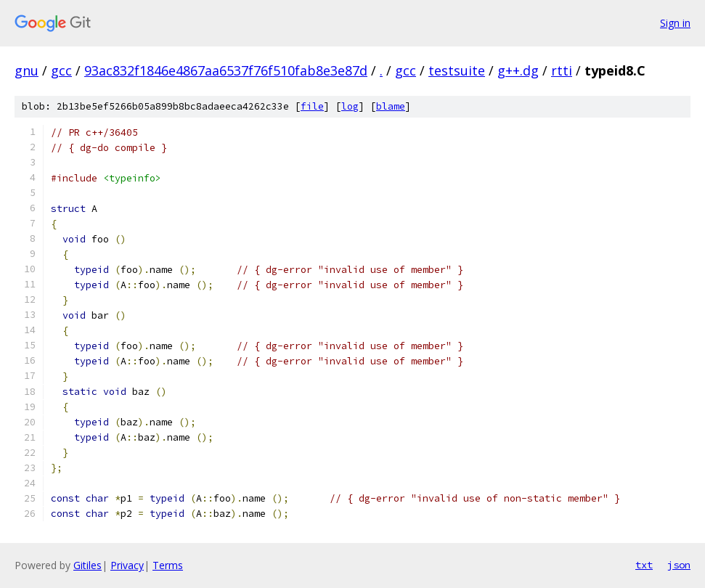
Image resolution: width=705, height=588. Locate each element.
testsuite (457, 70)
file (312, 106)
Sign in (675, 23)
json (679, 565)
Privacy (127, 565)
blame (391, 106)
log (350, 106)
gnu (27, 70)
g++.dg (518, 70)
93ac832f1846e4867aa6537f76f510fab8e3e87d (226, 70)
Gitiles (87, 565)
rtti (562, 70)
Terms (168, 565)
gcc (61, 70)
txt (644, 565)
